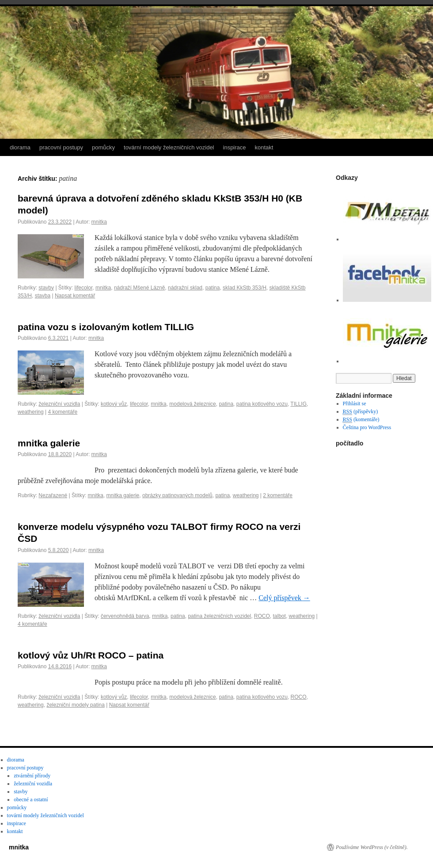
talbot (279, 616)
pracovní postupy (61, 147)
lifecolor (84, 288)
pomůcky (103, 147)
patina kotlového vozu (262, 404)
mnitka (99, 222)
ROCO (262, 616)
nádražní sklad (185, 288)
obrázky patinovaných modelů (177, 495)
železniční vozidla (59, 404)
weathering (31, 412)
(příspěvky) (361, 412)
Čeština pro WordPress (367, 427)
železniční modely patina (75, 705)
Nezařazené (53, 495)
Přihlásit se (355, 404)
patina (213, 288)
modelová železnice (192, 404)
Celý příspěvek (284, 598)
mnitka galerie (49, 443)
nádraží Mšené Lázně (139, 288)
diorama (20, 147)
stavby (46, 288)
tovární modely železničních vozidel (169, 147)
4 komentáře (63, 412)
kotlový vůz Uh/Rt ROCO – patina (91, 655)
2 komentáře (278, 495)
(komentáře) (361, 420)
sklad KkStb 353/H (245, 288)
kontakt (264, 147)
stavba (43, 296)
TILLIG (298, 404)
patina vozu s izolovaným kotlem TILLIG (106, 327)
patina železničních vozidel (219, 616)
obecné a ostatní (31, 799)
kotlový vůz (114, 404)
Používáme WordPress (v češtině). (372, 847)
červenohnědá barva (125, 616)
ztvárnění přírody (32, 776)
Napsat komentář (75, 296)
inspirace (235, 147)
